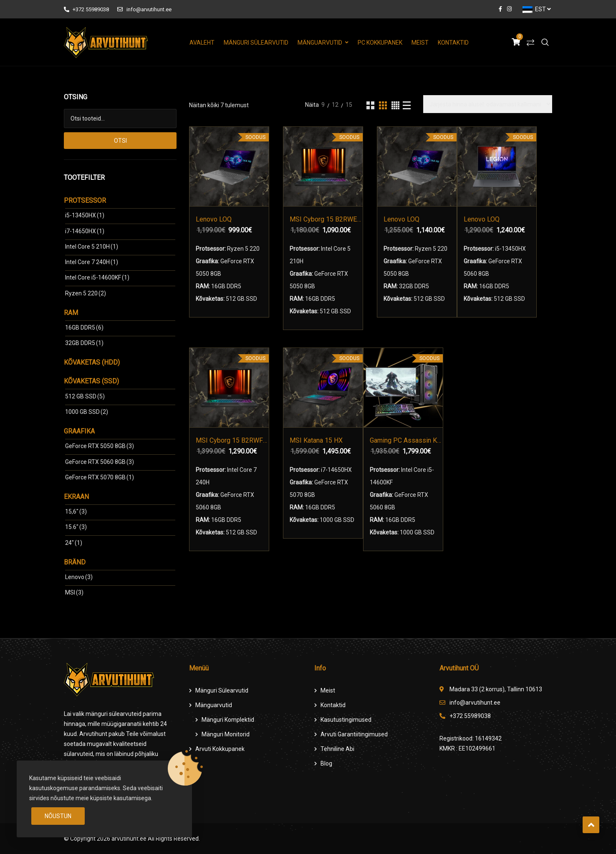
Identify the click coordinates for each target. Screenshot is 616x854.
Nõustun (58, 816)
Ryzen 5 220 (86, 293)
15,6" (76, 511)
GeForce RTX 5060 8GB (100, 462)
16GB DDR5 (84, 327)
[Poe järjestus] (488, 104)
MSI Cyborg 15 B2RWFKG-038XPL (232, 440)
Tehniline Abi (337, 749)
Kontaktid (453, 43)
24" (74, 543)
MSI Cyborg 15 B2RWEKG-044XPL (326, 219)
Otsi (120, 141)
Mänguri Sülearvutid (256, 43)
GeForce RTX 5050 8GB (100, 446)
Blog (326, 763)
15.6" (76, 527)
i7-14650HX (85, 231)
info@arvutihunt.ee (144, 9)
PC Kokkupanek (380, 43)
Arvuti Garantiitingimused (354, 734)
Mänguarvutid (320, 43)
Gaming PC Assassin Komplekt (406, 440)
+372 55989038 (86, 9)
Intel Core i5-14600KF (97, 277)
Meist (420, 43)
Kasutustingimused (346, 720)
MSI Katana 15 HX (316, 440)
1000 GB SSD (87, 412)
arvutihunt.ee (129, 839)
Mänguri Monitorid (226, 734)
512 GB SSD (85, 396)
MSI (74, 592)
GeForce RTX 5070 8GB (100, 477)
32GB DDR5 (84, 343)
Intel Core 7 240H (92, 262)
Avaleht (202, 43)
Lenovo (79, 577)
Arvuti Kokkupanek (220, 749)
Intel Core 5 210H (92, 247)
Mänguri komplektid (228, 720)
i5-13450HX (85, 215)
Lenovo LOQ (214, 219)
